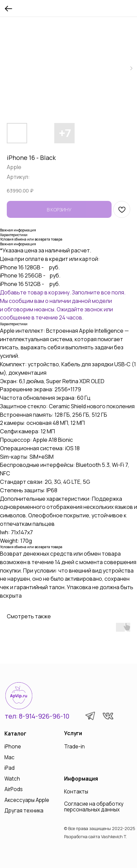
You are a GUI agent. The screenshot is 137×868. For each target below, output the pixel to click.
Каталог (15, 734)
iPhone (13, 747)
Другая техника (24, 811)
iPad (9, 768)
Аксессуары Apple (27, 800)
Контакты (76, 792)
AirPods (14, 789)
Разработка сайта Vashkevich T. (95, 837)
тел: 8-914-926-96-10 (37, 716)
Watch (12, 779)
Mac (9, 757)
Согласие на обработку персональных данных (94, 807)
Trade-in (74, 747)
